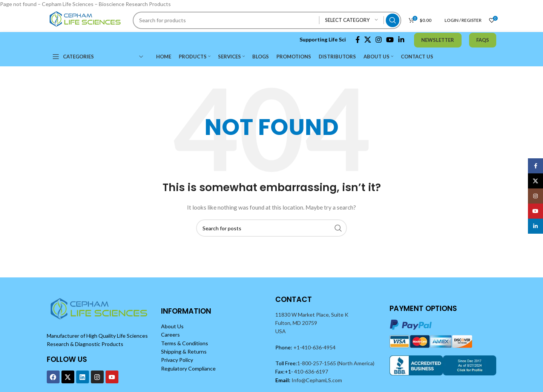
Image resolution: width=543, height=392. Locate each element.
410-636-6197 (311, 371)
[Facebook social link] (358, 40)
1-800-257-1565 (317, 363)
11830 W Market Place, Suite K (312, 315)
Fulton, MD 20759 (296, 323)
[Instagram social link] (379, 40)
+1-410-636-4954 (314, 347)
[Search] (267, 20)
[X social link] (368, 40)
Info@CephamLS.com (316, 380)
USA (281, 331)
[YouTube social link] (390, 40)
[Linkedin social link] (401, 40)
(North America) (356, 363)
